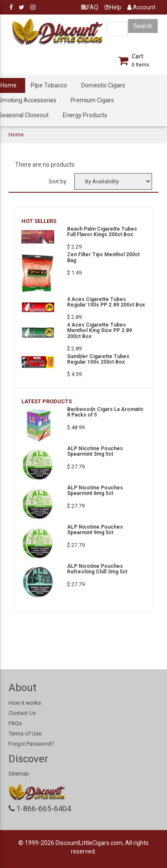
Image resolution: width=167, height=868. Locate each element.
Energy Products (85, 115)
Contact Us (22, 713)
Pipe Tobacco (49, 85)
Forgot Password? (31, 744)
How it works (25, 703)
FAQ (90, 7)
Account (141, 7)
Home (16, 135)
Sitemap (19, 774)
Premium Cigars (92, 100)
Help (113, 7)
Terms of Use (25, 733)
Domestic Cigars (103, 85)
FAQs (15, 723)
